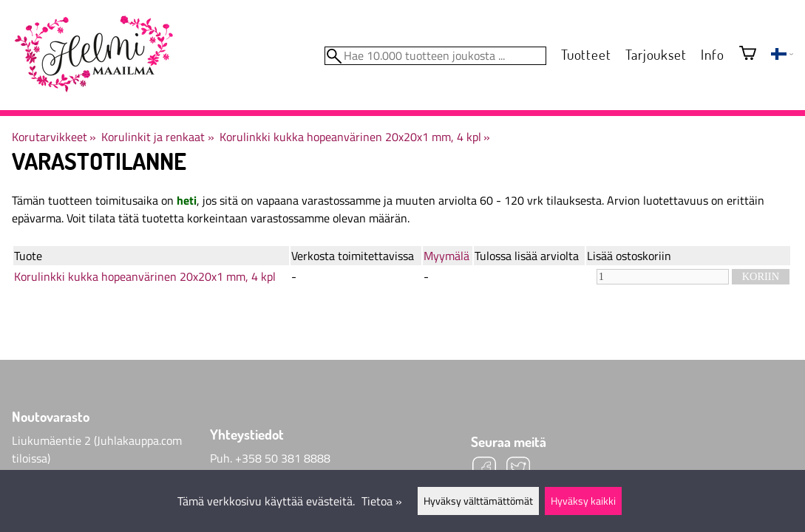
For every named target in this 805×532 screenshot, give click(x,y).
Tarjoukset (656, 54)
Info (712, 54)
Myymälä (446, 256)
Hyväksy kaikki (583, 501)
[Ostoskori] (748, 54)
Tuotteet (586, 54)
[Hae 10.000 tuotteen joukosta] (435, 56)
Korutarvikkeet (54, 137)
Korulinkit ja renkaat (157, 137)
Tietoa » (382, 501)
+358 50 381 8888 (283, 458)
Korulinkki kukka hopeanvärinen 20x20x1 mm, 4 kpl (355, 137)
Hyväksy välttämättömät (478, 501)
